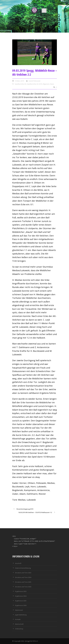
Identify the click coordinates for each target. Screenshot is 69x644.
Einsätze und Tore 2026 (23, 587)
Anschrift (18, 563)
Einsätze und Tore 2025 (23, 582)
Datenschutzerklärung (23, 568)
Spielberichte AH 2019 (34, 84)
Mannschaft (19, 624)
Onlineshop (19, 629)
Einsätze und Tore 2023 (23, 573)
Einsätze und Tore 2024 (23, 577)
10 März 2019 (19, 81)
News (52, 84)
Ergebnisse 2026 (21, 605)
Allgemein (46, 84)
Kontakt (18, 619)
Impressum (19, 610)
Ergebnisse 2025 (21, 601)
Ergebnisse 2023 (21, 591)
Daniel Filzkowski (34, 81)
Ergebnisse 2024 (21, 596)
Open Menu (44, 11)
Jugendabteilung (21, 615)
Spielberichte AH (21, 84)
